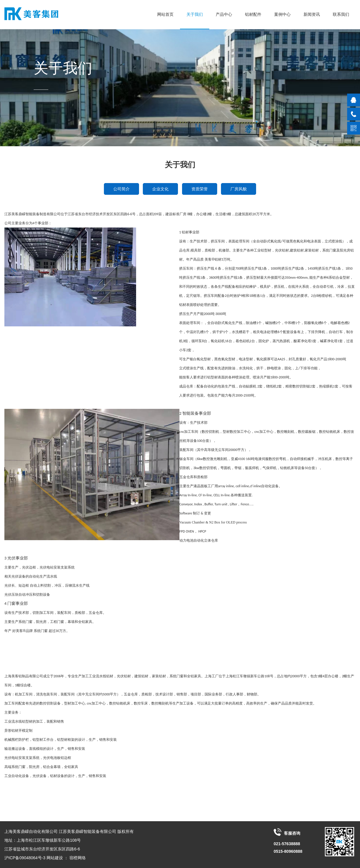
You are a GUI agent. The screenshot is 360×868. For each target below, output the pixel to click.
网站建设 (55, 858)
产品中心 (224, 14)
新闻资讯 (312, 14)
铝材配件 (253, 14)
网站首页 (165, 14)
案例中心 (282, 14)
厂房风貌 (239, 189)
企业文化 (160, 189)
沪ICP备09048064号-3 (25, 858)
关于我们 (195, 14)
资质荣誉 (200, 189)
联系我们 (341, 14)
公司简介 (121, 189)
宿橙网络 (78, 858)
